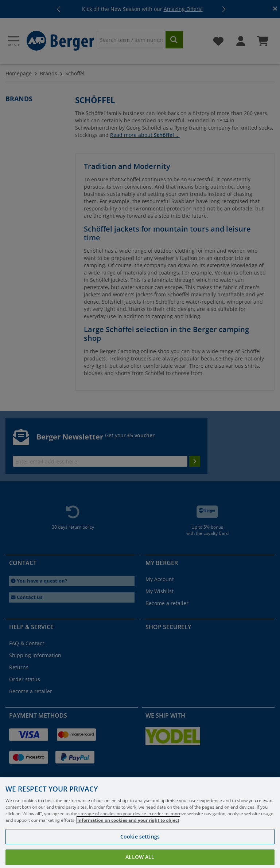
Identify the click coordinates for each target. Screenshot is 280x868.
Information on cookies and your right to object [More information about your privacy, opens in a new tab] (128, 828)
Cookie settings (140, 845)
